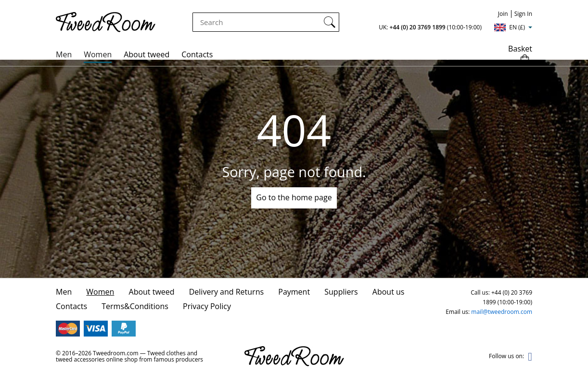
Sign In (523, 14)
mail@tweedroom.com (502, 312)
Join (503, 14)
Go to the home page (294, 197)
